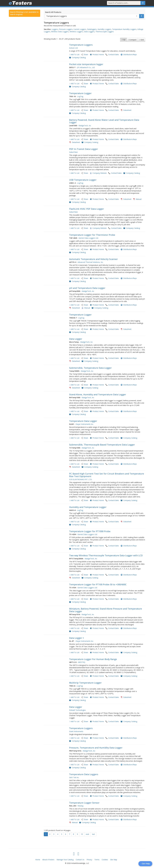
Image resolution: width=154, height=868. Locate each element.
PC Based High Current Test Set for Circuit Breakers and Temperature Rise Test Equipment (107, 475)
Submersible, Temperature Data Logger (90, 368)
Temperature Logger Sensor (84, 803)
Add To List (75, 55)
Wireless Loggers (76, 32)
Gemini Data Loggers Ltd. (89, 238)
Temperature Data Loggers (84, 774)
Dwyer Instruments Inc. (85, 424)
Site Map (114, 860)
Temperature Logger (80, 93)
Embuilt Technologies (77, 710)
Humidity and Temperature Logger (88, 507)
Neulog (80, 806)
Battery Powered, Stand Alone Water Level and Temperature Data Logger (104, 121)
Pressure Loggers (66, 29)
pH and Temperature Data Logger (87, 288)
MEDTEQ (82, 662)
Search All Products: (53, 12)
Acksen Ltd (73, 48)
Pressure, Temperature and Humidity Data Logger (96, 748)
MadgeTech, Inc (85, 126)
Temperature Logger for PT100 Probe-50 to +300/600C (98, 584)
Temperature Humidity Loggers (124, 29)
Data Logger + (77, 638)
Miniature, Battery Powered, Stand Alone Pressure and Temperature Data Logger (106, 610)
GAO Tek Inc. (74, 777)
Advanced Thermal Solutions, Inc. (91, 262)
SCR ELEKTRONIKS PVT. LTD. (81, 479)
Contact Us (80, 860)
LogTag (80, 96)
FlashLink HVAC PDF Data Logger (87, 209)
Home (38, 860)
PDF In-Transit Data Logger (84, 149)
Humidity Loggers (104, 29)
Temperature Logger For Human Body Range (93, 659)
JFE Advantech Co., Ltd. (86, 67)
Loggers (55, 29)
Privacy (89, 860)
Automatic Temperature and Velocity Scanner (93, 259)
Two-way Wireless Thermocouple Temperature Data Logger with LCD (106, 555)
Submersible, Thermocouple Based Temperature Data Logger (102, 445)
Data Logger (76, 339)
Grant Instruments (76, 731)
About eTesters (48, 860)
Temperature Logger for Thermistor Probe (92, 235)
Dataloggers (92, 29)
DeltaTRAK (73, 152)
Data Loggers (89, 32)
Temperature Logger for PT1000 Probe (90, 531)
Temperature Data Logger (83, 421)
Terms (97, 860)
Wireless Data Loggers (60, 32)
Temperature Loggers (81, 45)
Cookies (105, 860)
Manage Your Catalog (65, 860)
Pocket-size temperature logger (86, 64)
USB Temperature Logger (83, 180)
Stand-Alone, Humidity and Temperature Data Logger (98, 394)
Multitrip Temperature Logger (85, 683)
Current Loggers (80, 29)
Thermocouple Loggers (105, 32)
